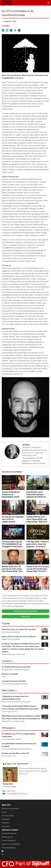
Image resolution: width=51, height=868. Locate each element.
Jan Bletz (6, 26)
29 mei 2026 (7, 538)
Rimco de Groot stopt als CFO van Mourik (19, 637)
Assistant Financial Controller (14, 681)
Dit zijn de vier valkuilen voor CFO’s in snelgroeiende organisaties (13, 519)
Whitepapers (8, 728)
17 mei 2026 (32, 538)
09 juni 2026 (32, 513)
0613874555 (10, 791)
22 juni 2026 (32, 488)
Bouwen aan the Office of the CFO (16, 753)
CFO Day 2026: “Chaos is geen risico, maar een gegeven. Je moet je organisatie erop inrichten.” (37, 544)
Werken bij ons (7, 837)
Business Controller (10, 674)
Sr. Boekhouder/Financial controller (16, 667)
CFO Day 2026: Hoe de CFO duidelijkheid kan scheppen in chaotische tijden (13, 544)
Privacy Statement (9, 841)
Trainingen (6, 819)
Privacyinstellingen (9, 848)
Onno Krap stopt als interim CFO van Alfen (19, 629)
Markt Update (8, 690)
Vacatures (7, 661)
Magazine (5, 823)
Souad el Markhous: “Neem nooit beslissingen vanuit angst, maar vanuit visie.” (11, 494)
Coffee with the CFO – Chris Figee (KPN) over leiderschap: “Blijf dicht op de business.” (37, 519)
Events (4, 812)
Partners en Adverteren (10, 809)
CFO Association (8, 816)
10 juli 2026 (7, 488)
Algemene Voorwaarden (11, 844)
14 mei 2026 (7, 563)
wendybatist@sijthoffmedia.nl (16, 794)
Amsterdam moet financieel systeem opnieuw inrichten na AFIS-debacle (36, 494)
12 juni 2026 (7, 513)
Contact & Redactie (9, 833)
